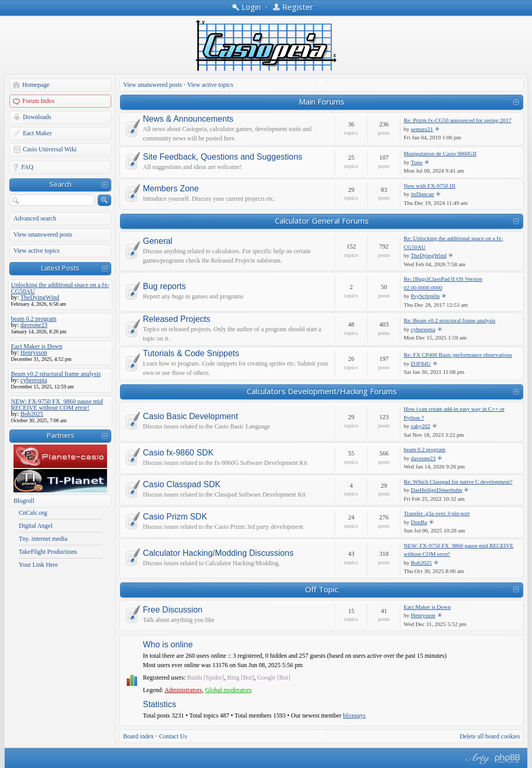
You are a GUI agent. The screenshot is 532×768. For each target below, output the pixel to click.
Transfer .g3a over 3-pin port (437, 513)
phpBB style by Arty (476, 759)
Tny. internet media (43, 539)
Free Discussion (173, 610)
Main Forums (322, 101)
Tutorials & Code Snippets (191, 354)
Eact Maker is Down (427, 607)
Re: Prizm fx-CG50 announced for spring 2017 (457, 120)
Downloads (37, 117)
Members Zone (171, 189)
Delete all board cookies (490, 736)
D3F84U (421, 363)
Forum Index (38, 101)
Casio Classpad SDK (182, 485)
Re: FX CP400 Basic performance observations (458, 355)
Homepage (36, 85)
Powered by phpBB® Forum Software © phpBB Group (508, 759)
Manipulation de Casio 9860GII (440, 153)
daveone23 (423, 458)
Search (61, 184)
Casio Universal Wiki (50, 149)
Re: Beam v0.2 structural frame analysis (450, 320)
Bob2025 (421, 563)
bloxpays (354, 715)
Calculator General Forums (322, 220)
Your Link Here (38, 565)
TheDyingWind (429, 255)
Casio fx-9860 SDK (178, 453)
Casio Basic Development (190, 416)
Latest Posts (60, 268)
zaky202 (421, 426)
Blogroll (24, 501)
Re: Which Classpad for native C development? (458, 481)
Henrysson (423, 615)
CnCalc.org (33, 513)
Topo (417, 162)
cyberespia (423, 329)
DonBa (419, 522)
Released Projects (177, 319)
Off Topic (322, 589)
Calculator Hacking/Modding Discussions (218, 553)
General (158, 241)
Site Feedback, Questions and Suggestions (223, 157)
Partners (61, 435)
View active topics (37, 251)
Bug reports (164, 287)
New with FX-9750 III (429, 186)
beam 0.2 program (424, 449)
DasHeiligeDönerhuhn (437, 490)
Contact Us (173, 736)
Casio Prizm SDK (175, 517)
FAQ (27, 167)
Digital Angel (36, 526)
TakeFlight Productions (48, 552)
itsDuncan (423, 194)
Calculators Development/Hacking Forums (322, 391)
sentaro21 (422, 129)
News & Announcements (188, 119)
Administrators (183, 690)
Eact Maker (37, 133)
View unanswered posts (43, 235)
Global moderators (229, 690)
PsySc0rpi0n (425, 296)
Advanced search (35, 218)
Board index (138, 736)
